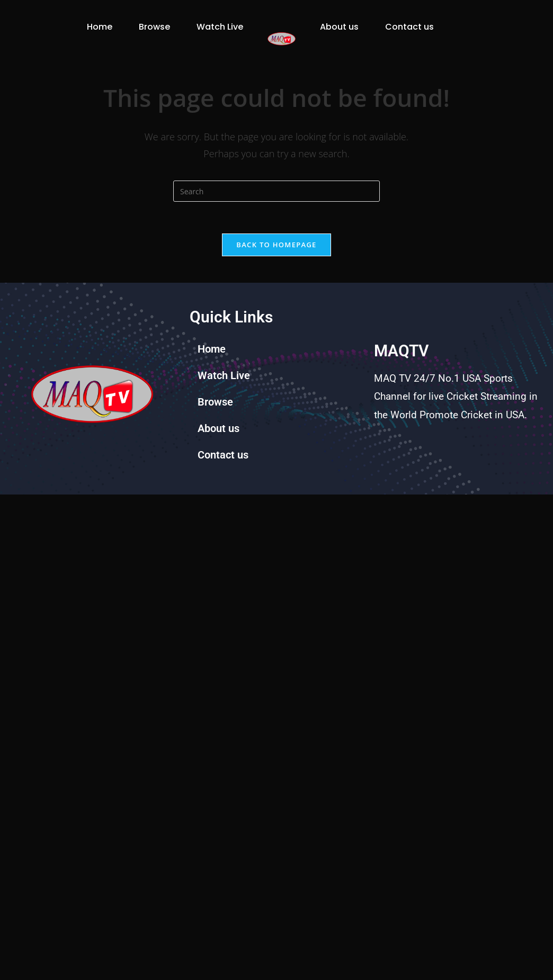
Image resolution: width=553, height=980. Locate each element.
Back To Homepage (276, 260)
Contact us (344, 47)
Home (62, 23)
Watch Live (109, 47)
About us (339, 23)
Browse (117, 23)
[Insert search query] (276, 207)
